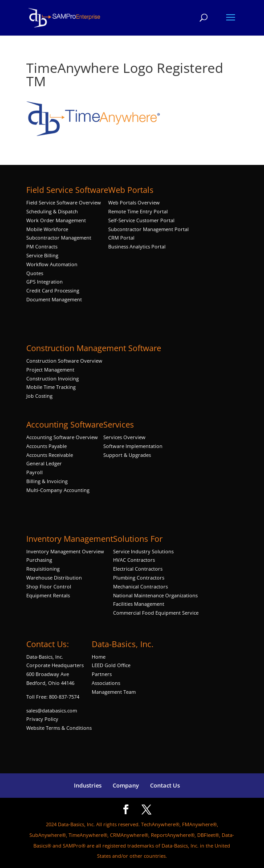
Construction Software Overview (64, 361)
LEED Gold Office (111, 665)
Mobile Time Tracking (51, 387)
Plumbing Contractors (139, 578)
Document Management (55, 299)
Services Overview (124, 437)
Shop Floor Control (49, 586)
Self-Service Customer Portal (141, 220)
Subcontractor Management (59, 238)
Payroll (35, 472)
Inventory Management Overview (65, 551)
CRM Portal (121, 238)
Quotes (35, 273)
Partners (102, 674)
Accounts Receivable (50, 455)
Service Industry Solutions (143, 551)
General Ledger (44, 463)
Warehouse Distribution (54, 578)
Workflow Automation (52, 264)
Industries (88, 785)
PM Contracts (42, 246)
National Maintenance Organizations (155, 595)
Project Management (50, 370)
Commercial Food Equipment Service (156, 613)
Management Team (114, 692)
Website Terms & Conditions (59, 728)
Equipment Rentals (48, 595)
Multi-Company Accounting (58, 490)
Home (99, 657)
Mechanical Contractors (140, 586)
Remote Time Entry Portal (138, 211)
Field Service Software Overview (64, 202)
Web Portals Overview (134, 202)
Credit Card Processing (53, 290)
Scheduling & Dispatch (52, 211)
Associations (106, 683)
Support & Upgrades (127, 455)
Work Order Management (56, 220)
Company (126, 785)
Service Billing (42, 255)
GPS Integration (45, 282)
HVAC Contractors (134, 560)
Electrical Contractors (138, 569)
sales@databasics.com (52, 710)
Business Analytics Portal (137, 246)
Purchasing (39, 560)
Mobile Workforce (47, 229)
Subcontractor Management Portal (148, 229)
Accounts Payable (47, 446)
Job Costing (39, 396)
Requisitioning (44, 569)
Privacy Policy (42, 719)
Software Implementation (133, 446)
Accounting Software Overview (62, 437)
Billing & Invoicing (47, 481)
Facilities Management (139, 604)
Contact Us (165, 785)
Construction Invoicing (53, 378)
